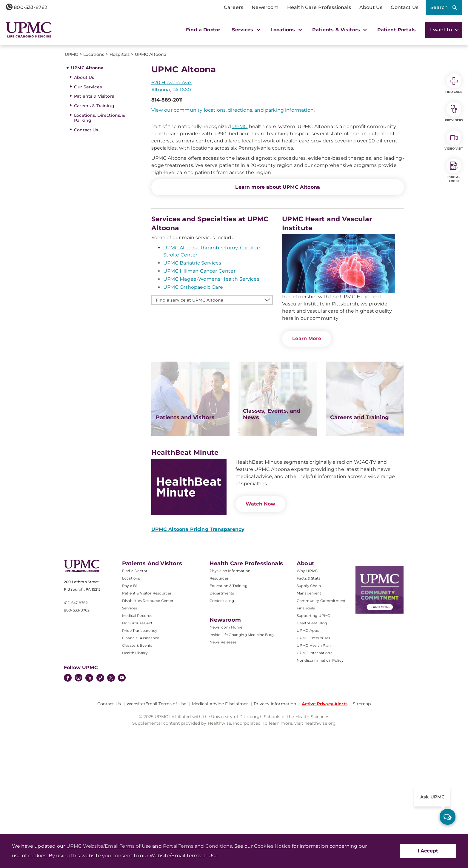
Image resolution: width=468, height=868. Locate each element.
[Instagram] (78, 790)
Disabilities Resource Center (148, 712)
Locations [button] (285, 30)
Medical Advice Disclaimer (220, 815)
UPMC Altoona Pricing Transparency (198, 641)
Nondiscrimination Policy (320, 772)
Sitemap (362, 815)
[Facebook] (68, 790)
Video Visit (454, 140)
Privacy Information (275, 815)
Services (130, 720)
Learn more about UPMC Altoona (278, 299)
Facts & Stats (308, 690)
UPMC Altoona (87, 179)
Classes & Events (137, 757)
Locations (131, 690)
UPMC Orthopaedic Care (193, 399)
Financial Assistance (141, 750)
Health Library (135, 765)
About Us (371, 7)
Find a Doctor (203, 30)
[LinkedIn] (89, 790)
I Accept (428, 851)
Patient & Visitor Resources (147, 705)
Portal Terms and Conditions (197, 846)
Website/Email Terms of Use (157, 815)
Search (439, 7)
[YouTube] (122, 790)
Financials (306, 720)
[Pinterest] (100, 790)
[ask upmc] (448, 817)
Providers (454, 112)
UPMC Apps (308, 742)
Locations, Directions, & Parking (100, 229)
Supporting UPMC (313, 727)
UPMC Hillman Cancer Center (199, 383)
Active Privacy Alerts (325, 815)
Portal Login (454, 171)
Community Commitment (321, 712)
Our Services (88, 199)
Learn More (307, 450)
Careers (234, 7)
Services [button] (245, 30)
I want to (444, 30)
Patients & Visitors (94, 208)
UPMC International (315, 765)
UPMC (240, 238)
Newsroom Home (226, 739)
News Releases (223, 754)
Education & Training (228, 697)
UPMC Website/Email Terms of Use (109, 846)
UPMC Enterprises (314, 750)
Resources (219, 690)
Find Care (454, 84)
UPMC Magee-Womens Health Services (211, 391)
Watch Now (260, 616)
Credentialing (222, 712)
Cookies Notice (272, 846)
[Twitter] (111, 789)
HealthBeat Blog (312, 735)
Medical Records (137, 727)
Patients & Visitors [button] (339, 30)
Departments (222, 705)
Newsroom (265, 7)
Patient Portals (397, 30)
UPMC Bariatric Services (192, 375)
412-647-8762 (76, 714)
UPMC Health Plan (314, 757)
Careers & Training (94, 217)
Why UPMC (307, 682)
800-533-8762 (27, 7)
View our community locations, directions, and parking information (233, 222)
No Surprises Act (137, 735)
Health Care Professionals (319, 7)
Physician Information (230, 682)
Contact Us (405, 7)
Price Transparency (140, 742)
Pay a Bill (130, 697)
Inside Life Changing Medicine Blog (242, 746)
